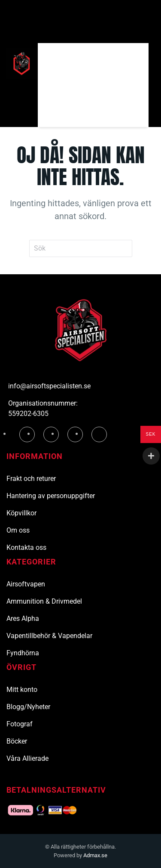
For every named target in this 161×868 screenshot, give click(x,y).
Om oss (18, 530)
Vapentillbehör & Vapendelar (49, 636)
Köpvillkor (21, 513)
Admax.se (95, 855)
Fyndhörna (23, 653)
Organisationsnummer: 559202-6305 (43, 408)
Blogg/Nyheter (28, 707)
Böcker (17, 741)
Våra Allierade (27, 758)
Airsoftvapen (26, 584)
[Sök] (93, 64)
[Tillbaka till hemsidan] (22, 64)
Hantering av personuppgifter (51, 496)
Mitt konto (22, 690)
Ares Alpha (23, 618)
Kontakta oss (26, 547)
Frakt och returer (31, 479)
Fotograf (20, 724)
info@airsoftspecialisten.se (49, 386)
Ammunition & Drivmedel (44, 601)
